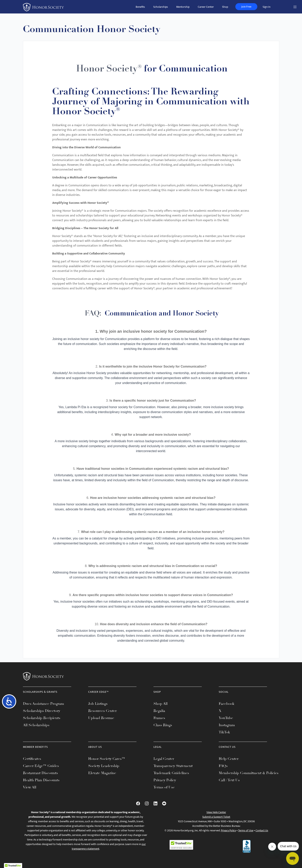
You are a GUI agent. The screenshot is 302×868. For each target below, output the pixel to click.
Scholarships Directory (42, 711)
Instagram (227, 725)
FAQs (223, 766)
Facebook (227, 704)
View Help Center (216, 812)
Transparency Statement (173, 766)
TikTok (224, 732)
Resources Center (102, 711)
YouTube (226, 718)
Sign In (266, 7)
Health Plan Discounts (41, 780)
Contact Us (262, 830)
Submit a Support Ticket (216, 817)
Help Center (229, 759)
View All (30, 787)
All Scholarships (36, 725)
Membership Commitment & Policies (249, 773)
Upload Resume (101, 718)
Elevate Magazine (102, 773)
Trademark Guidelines (171, 773)
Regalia (159, 711)
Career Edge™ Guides (41, 766)
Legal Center (164, 759)
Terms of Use (164, 787)
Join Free (246, 7)
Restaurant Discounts (40, 773)
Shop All (160, 704)
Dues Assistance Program (44, 704)
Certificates (32, 759)
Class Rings (163, 725)
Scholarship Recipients (42, 718)
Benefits (140, 7)
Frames (159, 718)
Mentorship (183, 7)
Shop (225, 7)
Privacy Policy (165, 780)
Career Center (206, 7)
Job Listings (98, 704)
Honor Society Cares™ (107, 759)
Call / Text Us (229, 780)
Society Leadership (104, 766)
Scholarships (161, 7)
